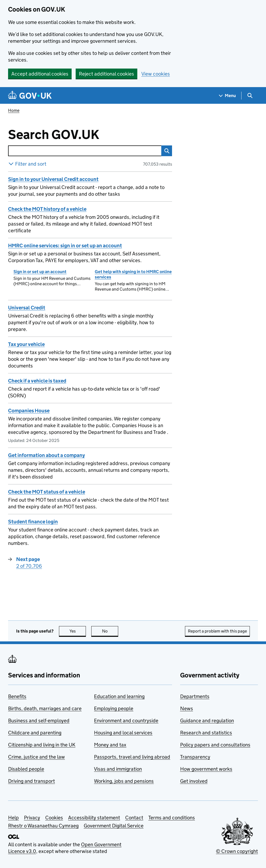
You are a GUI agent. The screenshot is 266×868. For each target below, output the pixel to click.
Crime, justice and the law (36, 757)
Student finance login (33, 522)
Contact (134, 818)
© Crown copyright (237, 851)
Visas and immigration (118, 769)
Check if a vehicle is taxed (37, 381)
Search (165, 151)
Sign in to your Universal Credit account (53, 179)
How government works (206, 769)
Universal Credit (27, 308)
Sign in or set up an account (40, 272)
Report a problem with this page (217, 631)
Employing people (114, 708)
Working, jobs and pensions (124, 781)
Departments (195, 696)
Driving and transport (31, 781)
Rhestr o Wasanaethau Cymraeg (43, 826)
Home (14, 110)
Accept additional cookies (40, 74)
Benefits (17, 696)
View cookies (156, 74)
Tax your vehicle (26, 344)
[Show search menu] (250, 96)
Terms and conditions (172, 818)
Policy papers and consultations (215, 745)
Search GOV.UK (71, 135)
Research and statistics (206, 733)
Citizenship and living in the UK (42, 745)
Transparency (195, 757)
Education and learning (119, 696)
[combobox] (85, 151)
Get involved (194, 781)
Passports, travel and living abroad (132, 757)
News (187, 708)
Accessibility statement (94, 818)
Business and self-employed (39, 721)
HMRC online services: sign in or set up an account (65, 246)
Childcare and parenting (35, 733)
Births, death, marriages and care (45, 708)
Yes (78, 631)
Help (13, 818)
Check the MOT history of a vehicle (47, 209)
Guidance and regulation (207, 721)
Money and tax (110, 745)
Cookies (54, 818)
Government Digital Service (114, 826)
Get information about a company (46, 455)
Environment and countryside (126, 721)
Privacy (32, 818)
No (110, 631)
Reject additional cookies (106, 74)
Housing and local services (123, 733)
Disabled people (26, 769)
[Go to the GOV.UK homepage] (30, 96)
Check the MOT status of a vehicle (47, 492)
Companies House (29, 411)
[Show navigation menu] (227, 96)
